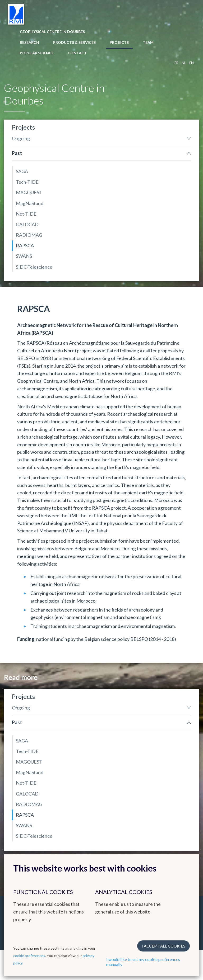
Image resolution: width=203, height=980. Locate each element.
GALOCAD (27, 224)
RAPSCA (25, 245)
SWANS (24, 256)
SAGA (22, 171)
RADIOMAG (29, 235)
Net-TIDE (26, 214)
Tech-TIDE (27, 182)
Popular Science (37, 53)
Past (17, 153)
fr (176, 63)
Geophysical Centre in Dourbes (52, 32)
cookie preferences (29, 956)
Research (29, 42)
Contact (77, 53)
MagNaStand (30, 203)
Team (148, 42)
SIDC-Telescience (34, 267)
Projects (119, 42)
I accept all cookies (163, 946)
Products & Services (74, 42)
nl (184, 63)
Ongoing (21, 138)
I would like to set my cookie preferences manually (143, 962)
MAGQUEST (29, 192)
